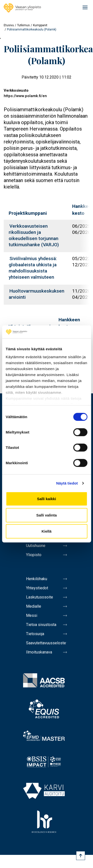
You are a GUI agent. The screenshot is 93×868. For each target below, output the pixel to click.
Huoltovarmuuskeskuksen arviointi (36, 294)
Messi (32, 615)
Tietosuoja (35, 634)
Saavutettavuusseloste (46, 643)
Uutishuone (36, 546)
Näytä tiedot (67, 483)
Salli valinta (46, 515)
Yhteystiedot (37, 588)
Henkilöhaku (37, 579)
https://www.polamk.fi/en (25, 96)
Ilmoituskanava (39, 652)
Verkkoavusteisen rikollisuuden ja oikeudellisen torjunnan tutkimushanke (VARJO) (34, 235)
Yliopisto (34, 555)
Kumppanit (40, 25)
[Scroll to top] (81, 856)
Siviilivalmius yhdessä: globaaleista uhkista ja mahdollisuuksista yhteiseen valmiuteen (33, 268)
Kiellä (46, 531)
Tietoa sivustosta (41, 625)
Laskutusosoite (40, 597)
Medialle (34, 606)
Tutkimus (23, 25)
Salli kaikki (46, 499)
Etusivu (9, 25)
